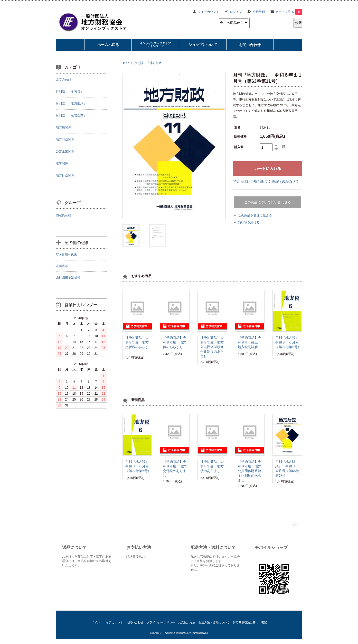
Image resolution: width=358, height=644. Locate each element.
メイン (96, 622)
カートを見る (289, 12)
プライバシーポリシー (161, 622)
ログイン (236, 12)
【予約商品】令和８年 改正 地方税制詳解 (249, 343)
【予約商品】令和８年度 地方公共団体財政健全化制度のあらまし (212, 347)
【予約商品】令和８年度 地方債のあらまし (175, 343)
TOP (126, 63)
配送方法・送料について (214, 622)
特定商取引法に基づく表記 (250, 622)
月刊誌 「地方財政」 (149, 63)
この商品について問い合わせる (268, 202)
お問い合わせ (135, 622)
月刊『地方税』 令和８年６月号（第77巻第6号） (289, 343)
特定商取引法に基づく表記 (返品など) (266, 181)
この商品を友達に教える (255, 215)
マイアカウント (209, 12)
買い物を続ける (249, 222)
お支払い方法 (187, 622)
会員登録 (259, 12)
